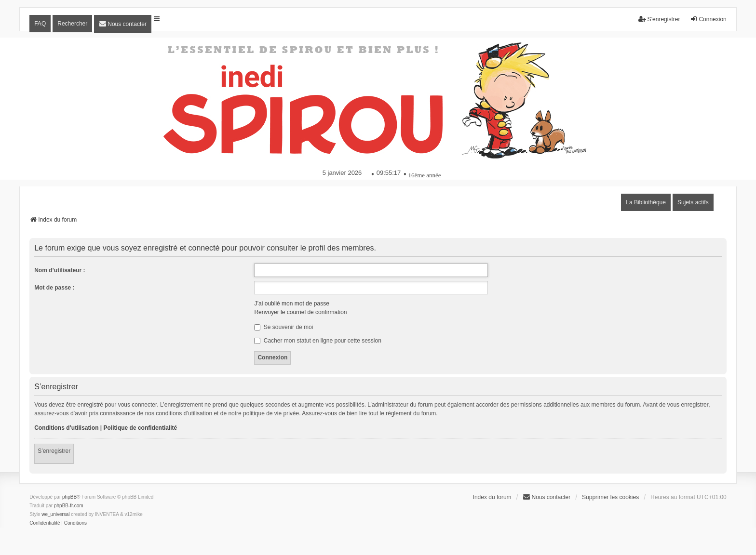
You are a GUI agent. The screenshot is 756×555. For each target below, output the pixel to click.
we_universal (55, 514)
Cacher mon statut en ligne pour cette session (317, 341)
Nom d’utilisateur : (60, 270)
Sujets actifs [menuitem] (693, 202)
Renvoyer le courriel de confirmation (300, 312)
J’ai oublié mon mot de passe (291, 304)
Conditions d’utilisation (66, 428)
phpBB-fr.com (69, 506)
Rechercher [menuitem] (72, 24)
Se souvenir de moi (283, 327)
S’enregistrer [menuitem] (659, 19)
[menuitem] (123, 24)
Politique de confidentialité (141, 428)
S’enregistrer (54, 451)
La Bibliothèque (646, 202)
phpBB (69, 497)
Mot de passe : (54, 288)
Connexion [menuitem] (708, 19)
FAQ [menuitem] (40, 24)
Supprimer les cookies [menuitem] (610, 497)
